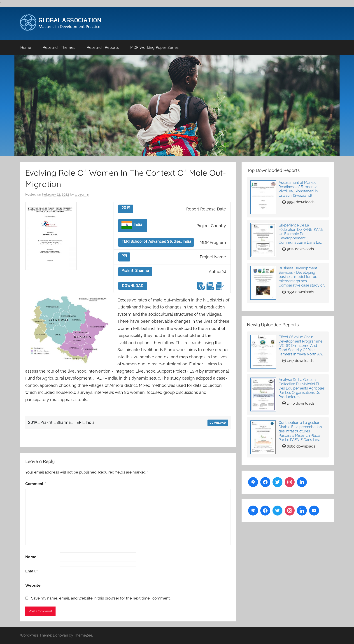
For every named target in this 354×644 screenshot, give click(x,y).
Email (31, 571)
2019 (126, 208)
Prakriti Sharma (135, 271)
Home (26, 47)
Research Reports (103, 47)
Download (133, 286)
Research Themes (59, 47)
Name (32, 557)
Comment (36, 484)
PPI (124, 256)
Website (33, 585)
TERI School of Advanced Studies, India (156, 241)
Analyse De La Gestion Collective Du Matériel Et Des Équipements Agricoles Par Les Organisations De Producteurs (302, 388)
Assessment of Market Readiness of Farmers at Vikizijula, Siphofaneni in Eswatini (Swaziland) (299, 189)
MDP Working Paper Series (154, 47)
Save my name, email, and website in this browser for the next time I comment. (101, 598)
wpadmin (82, 194)
